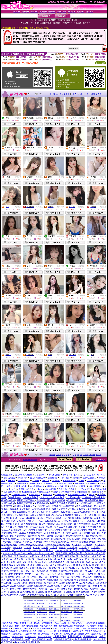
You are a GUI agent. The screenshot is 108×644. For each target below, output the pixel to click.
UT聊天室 (64, 601)
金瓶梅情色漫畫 (78, 617)
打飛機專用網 (59, 636)
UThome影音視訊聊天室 (48, 521)
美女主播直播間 (84, 506)
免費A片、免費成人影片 (52, 497)
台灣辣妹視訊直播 (41, 509)
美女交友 (52, 620)
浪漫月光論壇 (90, 636)
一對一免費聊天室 (91, 515)
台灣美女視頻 (8, 503)
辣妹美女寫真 (53, 617)
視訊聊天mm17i (42, 612)
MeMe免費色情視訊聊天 (68, 515)
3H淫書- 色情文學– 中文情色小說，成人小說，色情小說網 (34, 574)
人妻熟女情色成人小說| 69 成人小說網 (46, 595)
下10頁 (92, 94)
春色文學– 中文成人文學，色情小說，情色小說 (71, 559)
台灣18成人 (53, 603)
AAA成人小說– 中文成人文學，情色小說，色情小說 (27, 551)
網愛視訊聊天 (27, 539)
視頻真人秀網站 (75, 500)
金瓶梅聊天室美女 (92, 518)
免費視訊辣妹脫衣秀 (30, 601)
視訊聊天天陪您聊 (96, 521)
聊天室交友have (78, 620)
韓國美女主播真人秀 (24, 506)
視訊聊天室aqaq (54, 609)
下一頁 (86, 94)
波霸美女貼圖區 (53, 518)
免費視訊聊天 (41, 603)
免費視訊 (18, 118)
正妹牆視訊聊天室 (29, 612)
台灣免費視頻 (43, 500)
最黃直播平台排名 (26, 521)
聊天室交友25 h (28, 609)
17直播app (72, 548)
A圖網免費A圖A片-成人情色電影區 (77, 583)
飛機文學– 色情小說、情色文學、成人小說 (26, 577)
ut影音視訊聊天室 (36, 536)
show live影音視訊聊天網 (27, 642)
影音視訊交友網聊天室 (63, 506)
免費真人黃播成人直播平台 (63, 503)
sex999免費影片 (31, 497)
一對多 (40, 148)
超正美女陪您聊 (52, 533)
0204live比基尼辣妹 (67, 603)
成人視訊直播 (21, 515)
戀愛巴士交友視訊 (43, 601)
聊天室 (51, 606)
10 (81, 94)
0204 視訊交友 (54, 601)
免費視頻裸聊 (41, 503)
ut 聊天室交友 (65, 609)
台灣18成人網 (41, 617)
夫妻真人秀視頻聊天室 (17, 527)
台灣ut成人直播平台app (74, 521)
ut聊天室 (102, 539)
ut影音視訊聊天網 (63, 639)
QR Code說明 (100, 63)
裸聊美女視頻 (8, 500)
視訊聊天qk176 (78, 609)
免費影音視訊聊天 (29, 606)
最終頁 (99, 94)
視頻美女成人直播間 (20, 509)
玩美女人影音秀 (60, 509)
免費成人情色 (14, 497)
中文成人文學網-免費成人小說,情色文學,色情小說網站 (66, 562)
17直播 (28, 548)
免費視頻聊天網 (24, 503)
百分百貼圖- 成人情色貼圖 (21, 592)
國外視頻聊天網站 (26, 500)
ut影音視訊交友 (78, 603)
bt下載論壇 (64, 617)
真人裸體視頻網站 (94, 500)
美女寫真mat (65, 615)
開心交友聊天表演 (10, 524)
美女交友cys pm (78, 612)
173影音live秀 (73, 497)
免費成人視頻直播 (41, 512)
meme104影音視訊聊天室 (31, 518)
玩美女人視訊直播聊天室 (42, 515)
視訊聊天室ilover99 (67, 612)
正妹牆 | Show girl (55, 615)
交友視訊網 (77, 601)
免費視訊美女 (28, 617)
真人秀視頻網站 (29, 524)
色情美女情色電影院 (30, 460)
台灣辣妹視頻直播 (61, 512)
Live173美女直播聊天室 (35, 530)
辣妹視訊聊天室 (42, 609)
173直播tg (77, 545)
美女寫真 (26, 620)
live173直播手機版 (72, 518)
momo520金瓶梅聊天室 (83, 512)
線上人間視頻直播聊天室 (18, 512)
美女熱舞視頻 (59, 500)
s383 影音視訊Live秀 (20, 639)
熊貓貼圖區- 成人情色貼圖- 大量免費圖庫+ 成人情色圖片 (75, 580)
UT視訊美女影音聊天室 (93, 497)
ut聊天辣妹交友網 (29, 603)
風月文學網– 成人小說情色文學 (45, 568)
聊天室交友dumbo (79, 606)
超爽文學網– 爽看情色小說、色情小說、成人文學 (80, 553)
